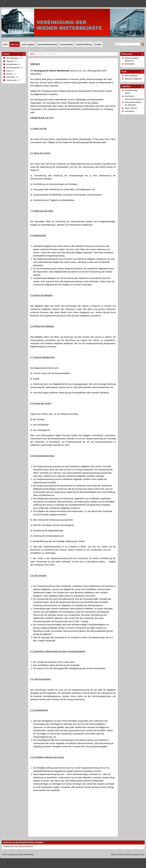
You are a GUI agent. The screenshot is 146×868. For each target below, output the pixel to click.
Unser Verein (11, 80)
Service (9, 74)
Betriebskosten (12, 64)
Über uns (15, 44)
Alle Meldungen (12, 58)
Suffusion (114, 855)
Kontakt (98, 44)
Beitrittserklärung (84, 44)
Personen (41, 54)
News (5, 44)
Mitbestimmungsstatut (133, 79)
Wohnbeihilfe (130, 64)
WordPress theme (124, 855)
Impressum (52, 54)
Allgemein (10, 61)
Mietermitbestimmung (47, 44)
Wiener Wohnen (131, 108)
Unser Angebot (28, 44)
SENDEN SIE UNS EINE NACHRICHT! (18, 847)
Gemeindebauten (13, 68)
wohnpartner (130, 111)
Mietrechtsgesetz (131, 76)
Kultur (8, 71)
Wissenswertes (67, 44)
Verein (32, 54)
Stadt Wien (10, 77)
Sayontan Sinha (139, 855)
